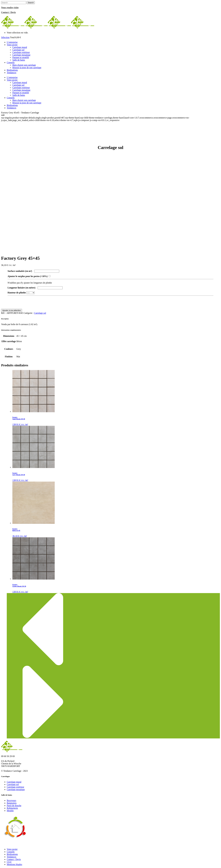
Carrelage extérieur (15, 787)
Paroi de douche (14, 806)
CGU (9, 862)
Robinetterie (12, 808)
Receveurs (11, 800)
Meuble (10, 811)
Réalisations (12, 854)
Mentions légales (14, 864)
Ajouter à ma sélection (12, 310)
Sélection (5, 37)
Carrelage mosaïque (16, 789)
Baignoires (12, 803)
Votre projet (12, 849)
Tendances (11, 857)
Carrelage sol (40, 313)
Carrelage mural (14, 782)
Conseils (11, 852)
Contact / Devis (14, 859)
